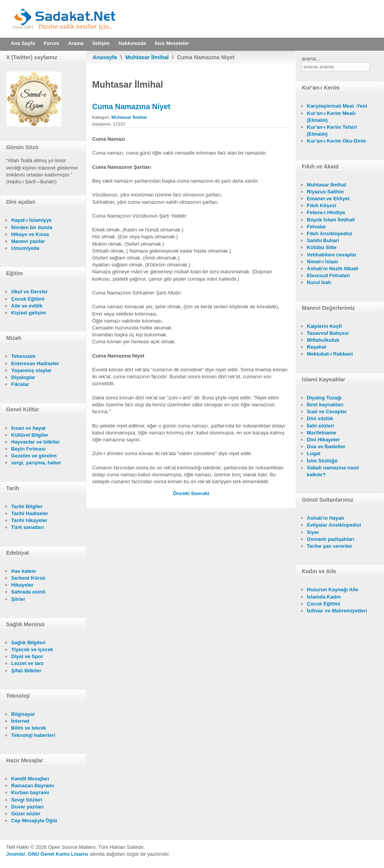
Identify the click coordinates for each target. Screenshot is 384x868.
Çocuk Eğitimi (28, 299)
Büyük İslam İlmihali (331, 220)
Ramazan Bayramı (33, 786)
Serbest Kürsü (28, 578)
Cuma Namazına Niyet (131, 106)
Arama (76, 43)
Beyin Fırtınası (28, 449)
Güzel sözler (26, 814)
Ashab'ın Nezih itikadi (333, 269)
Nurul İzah (319, 282)
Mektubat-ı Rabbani (330, 354)
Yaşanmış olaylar (31, 370)
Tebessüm (23, 356)
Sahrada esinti (28, 592)
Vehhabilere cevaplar (332, 255)
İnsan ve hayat (28, 428)
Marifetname (322, 433)
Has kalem (23, 571)
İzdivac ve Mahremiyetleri (337, 611)
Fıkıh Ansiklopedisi (329, 234)
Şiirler (18, 599)
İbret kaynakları (325, 405)
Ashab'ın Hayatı (325, 518)
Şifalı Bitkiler (26, 671)
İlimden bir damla (32, 227)
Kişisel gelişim (28, 313)
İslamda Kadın (324, 597)
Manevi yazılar (28, 241)
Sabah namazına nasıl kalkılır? (333, 471)
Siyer (313, 532)
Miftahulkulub (323, 340)
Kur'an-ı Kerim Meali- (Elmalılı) (332, 117)
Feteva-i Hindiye (326, 212)
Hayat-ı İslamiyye (31, 220)
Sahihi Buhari (323, 240)
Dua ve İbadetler (326, 446)
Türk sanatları (27, 527)
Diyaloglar (23, 377)
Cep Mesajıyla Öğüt (34, 821)
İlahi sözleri (320, 426)
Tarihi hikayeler (29, 520)
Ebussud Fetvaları (328, 275)
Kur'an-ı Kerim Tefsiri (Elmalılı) (332, 131)
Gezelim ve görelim (34, 456)
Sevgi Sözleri (27, 800)
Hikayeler (22, 585)
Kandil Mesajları (30, 779)
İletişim (101, 43)
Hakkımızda (132, 43)
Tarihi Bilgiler (27, 506)
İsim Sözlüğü (322, 461)
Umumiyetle (25, 248)
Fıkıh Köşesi (322, 205)
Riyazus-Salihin (325, 192)
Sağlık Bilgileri (28, 643)
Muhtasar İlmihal (147, 57)
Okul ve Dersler (29, 292)
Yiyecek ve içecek (32, 649)
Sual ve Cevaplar (327, 412)
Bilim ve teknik (29, 728)
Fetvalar (316, 227)
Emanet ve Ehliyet (328, 199)
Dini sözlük (320, 418)
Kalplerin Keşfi (324, 326)
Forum (51, 43)
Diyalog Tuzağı (324, 398)
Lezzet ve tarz (27, 663)
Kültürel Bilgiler (30, 435)
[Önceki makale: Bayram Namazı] (182, 493)
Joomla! (16, 854)
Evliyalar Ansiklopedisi (334, 525)
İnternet (20, 721)
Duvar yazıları (27, 807)
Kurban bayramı (30, 792)
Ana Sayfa (23, 43)
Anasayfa (105, 57)
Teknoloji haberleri (33, 735)
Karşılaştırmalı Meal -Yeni (337, 106)
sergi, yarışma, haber (36, 463)
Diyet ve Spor (27, 656)
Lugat (314, 453)
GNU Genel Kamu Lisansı (58, 854)
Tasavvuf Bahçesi (328, 333)
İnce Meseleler (172, 43)
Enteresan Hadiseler (35, 363)
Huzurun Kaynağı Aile (333, 589)
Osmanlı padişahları (331, 539)
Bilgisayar (23, 714)
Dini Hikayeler (323, 440)
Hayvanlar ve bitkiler (35, 442)
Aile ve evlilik (27, 306)
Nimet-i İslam (322, 262)
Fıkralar (20, 384)
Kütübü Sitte (322, 247)
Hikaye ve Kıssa (30, 234)
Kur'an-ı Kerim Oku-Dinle (336, 141)
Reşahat (317, 347)
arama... (311, 59)
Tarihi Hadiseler (30, 513)
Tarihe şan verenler (329, 546)
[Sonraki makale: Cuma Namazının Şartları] (200, 493)
